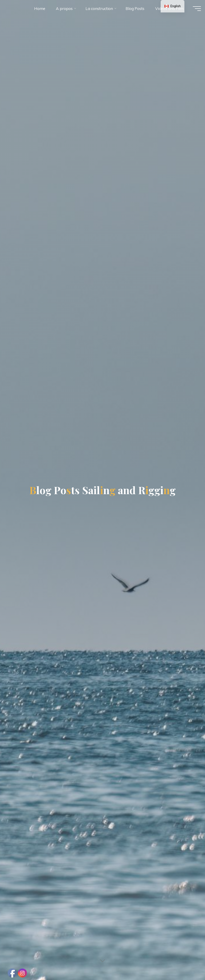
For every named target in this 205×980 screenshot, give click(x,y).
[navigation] (173, 6)
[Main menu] (193, 11)
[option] (173, 6)
